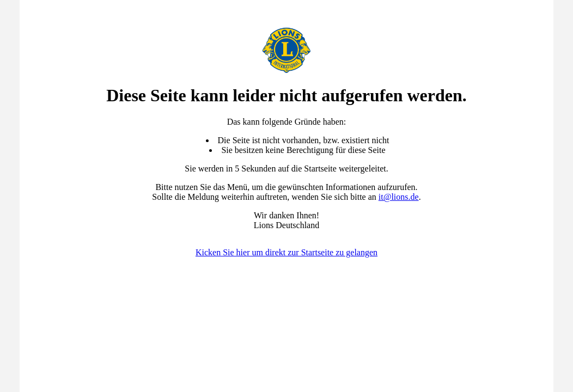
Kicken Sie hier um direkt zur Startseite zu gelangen (286, 252)
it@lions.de (399, 197)
